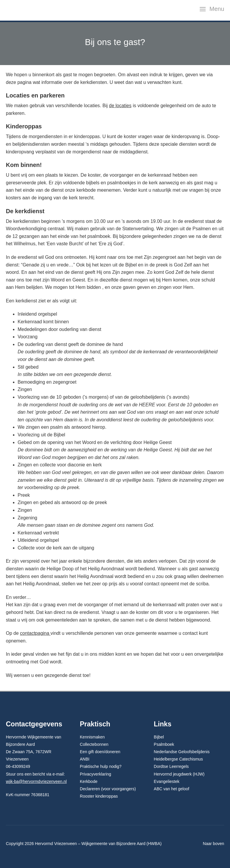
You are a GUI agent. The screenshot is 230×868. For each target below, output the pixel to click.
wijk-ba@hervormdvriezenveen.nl (36, 781)
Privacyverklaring (96, 774)
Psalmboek (164, 744)
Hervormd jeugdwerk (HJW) (179, 774)
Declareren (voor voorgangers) (108, 789)
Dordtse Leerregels (171, 766)
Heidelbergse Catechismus (178, 759)
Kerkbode (89, 781)
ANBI (85, 759)
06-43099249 (18, 766)
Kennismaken (92, 737)
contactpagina (35, 633)
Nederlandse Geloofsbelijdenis (182, 752)
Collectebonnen (94, 744)
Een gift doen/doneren (100, 752)
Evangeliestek (167, 781)
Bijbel (159, 737)
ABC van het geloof (172, 789)
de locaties (120, 106)
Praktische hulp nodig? (101, 766)
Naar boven (214, 844)
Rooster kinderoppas (99, 796)
